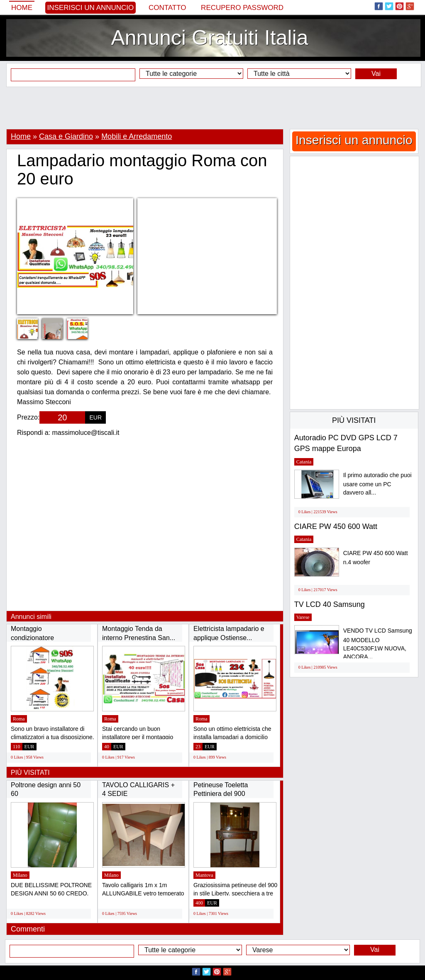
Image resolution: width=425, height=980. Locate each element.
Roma (19, 719)
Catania (304, 462)
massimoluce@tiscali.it (86, 433)
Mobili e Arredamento (137, 136)
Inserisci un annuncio (91, 8)
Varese (303, 617)
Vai (376, 74)
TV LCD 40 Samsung (330, 604)
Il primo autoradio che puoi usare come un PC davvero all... (377, 484)
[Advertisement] (212, 108)
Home (22, 8)
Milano (20, 875)
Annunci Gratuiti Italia (209, 38)
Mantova (204, 875)
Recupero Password (242, 8)
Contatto (167, 8)
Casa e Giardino (66, 136)
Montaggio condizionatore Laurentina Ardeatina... (44, 638)
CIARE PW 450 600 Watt (336, 526)
